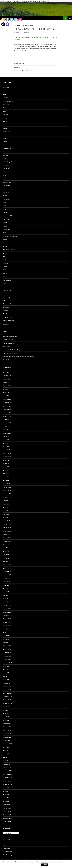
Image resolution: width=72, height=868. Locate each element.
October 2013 (7, 497)
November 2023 (8, 382)
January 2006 (7, 811)
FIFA (4, 172)
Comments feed (7, 852)
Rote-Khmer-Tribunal (9, 250)
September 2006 (8, 784)
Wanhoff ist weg (7, 290)
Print (32, 26)
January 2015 (7, 453)
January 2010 (7, 649)
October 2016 (7, 426)
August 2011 (7, 585)
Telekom (5, 263)
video (4, 283)
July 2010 (6, 629)
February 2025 (7, 376)
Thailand (5, 270)
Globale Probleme (36, 62)
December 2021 (7, 403)
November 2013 (8, 494)
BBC (4, 108)
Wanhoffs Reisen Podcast (10, 353)
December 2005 (7, 815)
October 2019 (7, 416)
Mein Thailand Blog (8, 340)
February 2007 (7, 767)
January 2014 (7, 490)
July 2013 (6, 507)
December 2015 (7, 433)
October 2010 (7, 619)
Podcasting (6, 219)
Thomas (28, 32)
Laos (4, 189)
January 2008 (7, 730)
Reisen (5, 240)
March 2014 (6, 484)
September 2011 (8, 582)
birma (5, 125)
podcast (5, 212)
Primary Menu (70, 18)
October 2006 (7, 781)
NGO (4, 206)
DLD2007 (6, 155)
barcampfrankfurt (8, 101)
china (4, 145)
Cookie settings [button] (34, 865)
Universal (6, 277)
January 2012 (7, 568)
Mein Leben (6, 199)
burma (5, 142)
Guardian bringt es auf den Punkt (36, 69)
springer (5, 253)
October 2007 (7, 740)
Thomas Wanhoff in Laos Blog (11, 350)
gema (4, 175)
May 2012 (6, 555)
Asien (4, 94)
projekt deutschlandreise (10, 236)
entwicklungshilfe (8, 162)
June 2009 (6, 673)
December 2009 (7, 653)
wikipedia (6, 310)
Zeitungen (6, 324)
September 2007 (8, 744)
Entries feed (6, 848)
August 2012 (7, 544)
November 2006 (8, 778)
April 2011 (6, 599)
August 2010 (7, 626)
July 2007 (6, 751)
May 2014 (6, 477)
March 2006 (6, 805)
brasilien (5, 138)
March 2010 (6, 642)
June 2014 (6, 474)
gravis (5, 179)
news (4, 202)
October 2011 (7, 578)
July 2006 (6, 791)
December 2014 (7, 457)
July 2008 (6, 710)
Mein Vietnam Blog (8, 343)
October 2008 (7, 700)
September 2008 (8, 703)
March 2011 (6, 602)
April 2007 (6, 761)
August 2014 (7, 467)
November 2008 (8, 697)
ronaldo (5, 246)
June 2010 (6, 632)
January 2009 (7, 690)
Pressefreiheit (7, 229)
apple (4, 91)
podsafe (5, 223)
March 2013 (6, 521)
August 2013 (7, 504)
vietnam (5, 287)
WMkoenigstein (7, 317)
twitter (5, 273)
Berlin (5, 111)
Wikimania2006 (7, 304)
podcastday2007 (8, 216)
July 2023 (6, 389)
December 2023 (7, 379)
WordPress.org (7, 855)
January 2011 (7, 609)
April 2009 (6, 680)
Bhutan (5, 121)
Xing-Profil (6, 360)
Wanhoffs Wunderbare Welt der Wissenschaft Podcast (19, 357)
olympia (5, 209)
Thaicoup (6, 267)
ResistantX (6, 243)
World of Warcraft (8, 321)
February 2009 (7, 686)
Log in (5, 845)
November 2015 (8, 436)
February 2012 (7, 565)
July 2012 (6, 548)
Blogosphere (6, 131)
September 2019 (8, 420)
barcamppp (6, 104)
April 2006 (6, 801)
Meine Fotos (6, 346)
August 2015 (7, 440)
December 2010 (7, 612)
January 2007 (7, 771)
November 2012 (8, 534)
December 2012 (7, 531)
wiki (4, 300)
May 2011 (6, 595)
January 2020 (7, 406)
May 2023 (6, 396)
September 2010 (8, 622)
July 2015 (6, 443)
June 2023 (6, 392)
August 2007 (7, 747)
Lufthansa (6, 192)
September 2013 (8, 501)
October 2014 (7, 460)
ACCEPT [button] (44, 865)
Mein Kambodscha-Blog (10, 336)
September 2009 (8, 663)
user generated (7, 280)
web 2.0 (5, 294)
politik (5, 226)
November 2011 (8, 575)
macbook (5, 196)
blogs (4, 135)
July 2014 (6, 470)
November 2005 (8, 818)
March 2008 (6, 724)
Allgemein (6, 88)
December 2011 (7, 572)
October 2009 (7, 659)
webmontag (6, 297)
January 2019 (7, 423)
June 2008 (6, 713)
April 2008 (6, 720)
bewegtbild (6, 118)
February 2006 (7, 808)
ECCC (5, 158)
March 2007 (6, 764)
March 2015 (6, 450)
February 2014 (7, 487)
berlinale (5, 115)
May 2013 (6, 514)
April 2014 (6, 480)
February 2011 (7, 605)
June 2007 (6, 754)
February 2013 (7, 524)
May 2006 (6, 798)
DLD (4, 152)
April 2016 (6, 430)
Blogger (5, 128)
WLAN (5, 314)
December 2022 (7, 399)
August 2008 (7, 707)
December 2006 (7, 774)
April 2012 (6, 558)
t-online (5, 260)
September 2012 (8, 541)
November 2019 (8, 413)
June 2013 (6, 511)
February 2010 (7, 646)
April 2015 (6, 447)
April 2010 (6, 639)
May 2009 (6, 676)
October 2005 (7, 822)
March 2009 (6, 683)
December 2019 (7, 409)
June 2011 (6, 592)
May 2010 (6, 636)
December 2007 (7, 734)
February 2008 (7, 727)
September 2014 (8, 463)
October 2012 (7, 538)
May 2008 (6, 717)
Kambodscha (7, 185)
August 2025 (7, 372)
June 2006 (6, 794)
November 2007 (8, 737)
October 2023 (7, 386)
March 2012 (6, 561)
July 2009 (6, 669)
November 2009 (8, 656)
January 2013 (7, 528)
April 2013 (6, 517)
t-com (5, 256)
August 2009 (7, 666)
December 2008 (7, 693)
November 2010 (8, 615)
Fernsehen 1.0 (7, 169)
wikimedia (6, 307)
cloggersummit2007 (9, 148)
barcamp (5, 98)
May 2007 (6, 757)
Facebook (6, 165)
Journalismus (25, 26)
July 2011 (6, 588)
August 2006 (7, 788)
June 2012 (6, 551)
